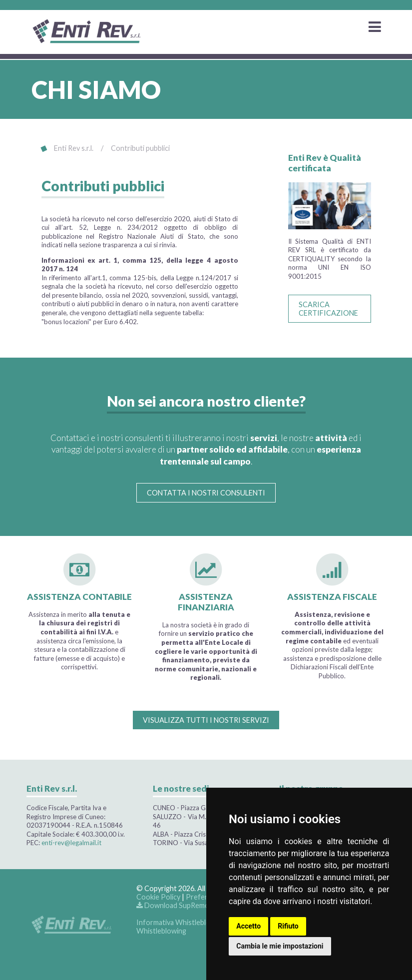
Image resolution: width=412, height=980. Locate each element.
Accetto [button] (248, 926)
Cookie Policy (158, 897)
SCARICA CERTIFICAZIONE (328, 309)
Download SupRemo (173, 905)
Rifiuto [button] (288, 926)
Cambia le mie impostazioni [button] (280, 946)
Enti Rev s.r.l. (74, 148)
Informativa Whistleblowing (181, 922)
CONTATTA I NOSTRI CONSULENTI (206, 493)
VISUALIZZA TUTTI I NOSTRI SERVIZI (206, 720)
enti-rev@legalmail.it (71, 843)
